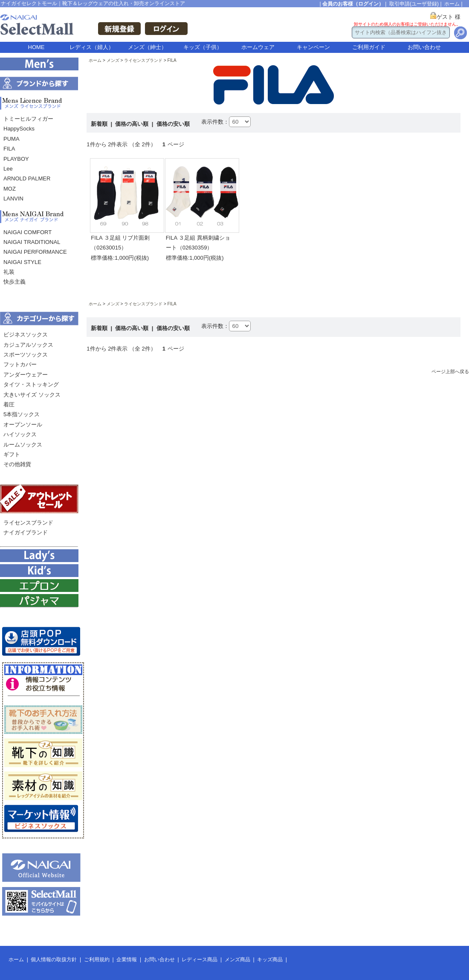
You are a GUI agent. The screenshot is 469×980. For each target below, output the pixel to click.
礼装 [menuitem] (9, 272)
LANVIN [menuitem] (13, 199)
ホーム (452, 4)
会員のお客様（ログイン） (353, 4)
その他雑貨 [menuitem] (17, 464)
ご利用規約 (97, 960)
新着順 (100, 124)
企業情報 (127, 960)
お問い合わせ (424, 47)
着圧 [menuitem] (9, 404)
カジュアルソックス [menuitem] (28, 345)
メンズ (113, 60)
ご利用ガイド (369, 47)
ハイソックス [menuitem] (20, 434)
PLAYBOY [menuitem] (16, 159)
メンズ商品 (237, 960)
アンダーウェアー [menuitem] (26, 375)
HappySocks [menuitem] (19, 129)
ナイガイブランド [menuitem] (26, 532)
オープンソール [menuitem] (23, 425)
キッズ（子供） (203, 47)
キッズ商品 (270, 960)
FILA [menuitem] (9, 149)
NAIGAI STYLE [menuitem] (22, 262)
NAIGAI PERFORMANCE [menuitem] (35, 252)
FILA (172, 60)
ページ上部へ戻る (450, 371)
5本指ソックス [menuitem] (22, 414)
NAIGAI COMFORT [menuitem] (28, 232)
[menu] (39, 161)
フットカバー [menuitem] (20, 364)
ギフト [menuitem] (12, 454)
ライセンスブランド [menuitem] (28, 523)
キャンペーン (313, 47)
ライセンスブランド (143, 60)
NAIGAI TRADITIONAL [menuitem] (32, 242)
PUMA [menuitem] (12, 139)
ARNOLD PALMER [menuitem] (27, 178)
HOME (36, 47)
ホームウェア (258, 47)
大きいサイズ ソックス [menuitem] (32, 395)
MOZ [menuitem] (10, 189)
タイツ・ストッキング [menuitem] (31, 384)
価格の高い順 (133, 124)
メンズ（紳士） (147, 47)
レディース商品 (200, 960)
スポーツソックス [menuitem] (26, 355)
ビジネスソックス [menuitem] (26, 335)
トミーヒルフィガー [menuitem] (28, 119)
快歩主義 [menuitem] (14, 282)
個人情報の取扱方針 (54, 960)
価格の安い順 (173, 124)
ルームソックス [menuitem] (23, 445)
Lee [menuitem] (8, 169)
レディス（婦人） (92, 47)
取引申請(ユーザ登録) (414, 4)
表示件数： (215, 122)
